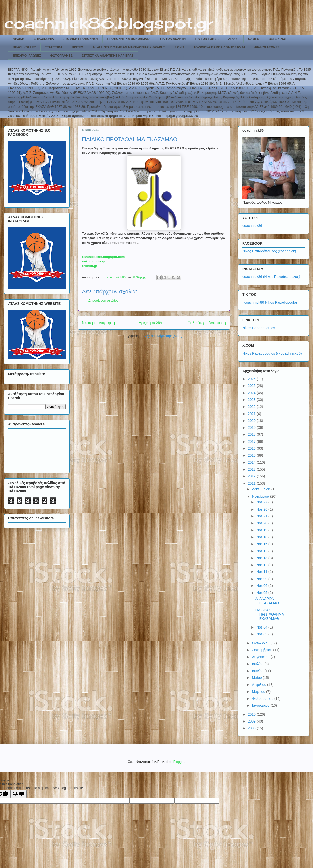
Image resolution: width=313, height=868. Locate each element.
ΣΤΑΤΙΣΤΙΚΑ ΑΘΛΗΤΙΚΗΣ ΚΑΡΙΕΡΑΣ (108, 56)
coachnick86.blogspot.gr (109, 23)
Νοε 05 (262, 593)
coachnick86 (252, 226)
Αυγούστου (261, 657)
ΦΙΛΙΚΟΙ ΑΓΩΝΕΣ (267, 47)
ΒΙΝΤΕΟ (77, 47)
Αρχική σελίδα (151, 323)
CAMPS (254, 39)
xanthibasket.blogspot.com (103, 257)
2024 (252, 393)
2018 (252, 434)
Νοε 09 (262, 579)
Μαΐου (257, 678)
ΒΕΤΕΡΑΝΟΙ (277, 39)
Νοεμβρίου (261, 496)
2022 (252, 407)
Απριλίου (260, 685)
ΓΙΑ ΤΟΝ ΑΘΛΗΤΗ (173, 39)
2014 (252, 462)
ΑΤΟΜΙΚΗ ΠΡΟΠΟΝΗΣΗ (81, 39)
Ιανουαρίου (261, 705)
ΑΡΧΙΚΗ (18, 39)
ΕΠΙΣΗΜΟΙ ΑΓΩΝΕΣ (27, 56)
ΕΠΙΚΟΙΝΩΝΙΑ (44, 39)
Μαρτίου (259, 692)
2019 (252, 428)
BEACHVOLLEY (24, 47)
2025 (252, 386)
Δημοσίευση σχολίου (103, 301)
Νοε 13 (262, 558)
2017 (252, 442)
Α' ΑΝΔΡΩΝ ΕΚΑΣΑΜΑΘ (267, 601)
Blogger (179, 762)
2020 (252, 421)
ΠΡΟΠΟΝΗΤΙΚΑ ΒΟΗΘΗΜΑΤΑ (129, 39)
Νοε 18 (262, 537)
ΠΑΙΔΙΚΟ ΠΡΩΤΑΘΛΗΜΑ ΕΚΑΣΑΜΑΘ (270, 614)
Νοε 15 (262, 551)
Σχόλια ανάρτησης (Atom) (164, 336)
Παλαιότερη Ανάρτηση (207, 323)
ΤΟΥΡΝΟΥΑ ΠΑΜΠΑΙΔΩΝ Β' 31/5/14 (219, 47)
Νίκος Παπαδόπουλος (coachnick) (269, 251)
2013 (252, 469)
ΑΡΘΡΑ (233, 39)
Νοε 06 (262, 586)
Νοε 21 (262, 516)
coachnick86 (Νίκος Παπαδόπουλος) (271, 277)
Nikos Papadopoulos (259, 328)
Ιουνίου (258, 671)
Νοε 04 (262, 627)
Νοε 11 (262, 572)
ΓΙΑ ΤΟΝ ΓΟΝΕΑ (207, 39)
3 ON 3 (179, 47)
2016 (252, 448)
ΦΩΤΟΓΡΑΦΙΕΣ (61, 56)
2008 (252, 728)
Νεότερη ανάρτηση (98, 323)
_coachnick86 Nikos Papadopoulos (270, 302)
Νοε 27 (262, 502)
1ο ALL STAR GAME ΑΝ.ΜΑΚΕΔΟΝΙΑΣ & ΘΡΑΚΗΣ (129, 47)
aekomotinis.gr (94, 261)
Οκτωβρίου (261, 643)
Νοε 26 (262, 509)
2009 (252, 721)
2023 (252, 400)
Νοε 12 (262, 565)
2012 (252, 476)
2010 (252, 714)
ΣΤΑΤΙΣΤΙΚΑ (54, 47)
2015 (252, 455)
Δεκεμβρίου (261, 489)
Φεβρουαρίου (263, 699)
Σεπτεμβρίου (262, 650)
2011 (252, 483)
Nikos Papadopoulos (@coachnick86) (272, 353)
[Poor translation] (19, 794)
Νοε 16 (262, 544)
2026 (252, 379)
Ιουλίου (258, 664)
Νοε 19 (262, 530)
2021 (252, 414)
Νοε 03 (262, 634)
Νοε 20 (262, 523)
